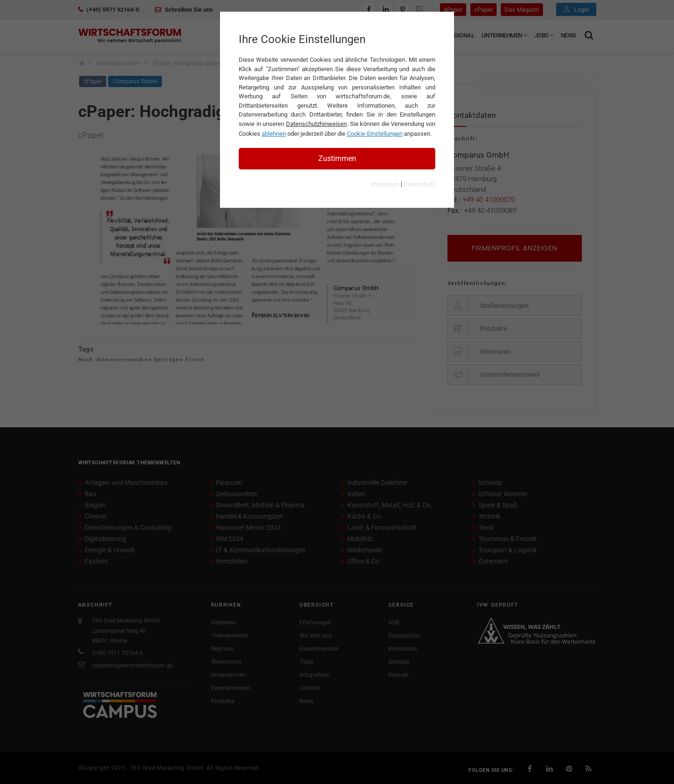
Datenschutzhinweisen (316, 124)
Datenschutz (419, 184)
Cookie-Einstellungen (375, 134)
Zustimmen (337, 158)
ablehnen (274, 134)
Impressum (385, 184)
